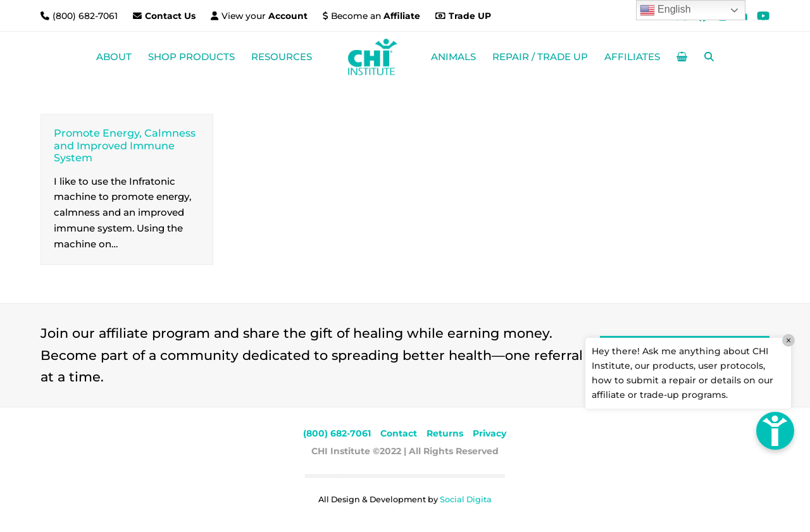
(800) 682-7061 (86, 16)
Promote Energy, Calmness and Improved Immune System (125, 145)
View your (265, 16)
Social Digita (466, 499)
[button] (682, 57)
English (665, 10)
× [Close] (788, 340)
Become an (376, 16)
